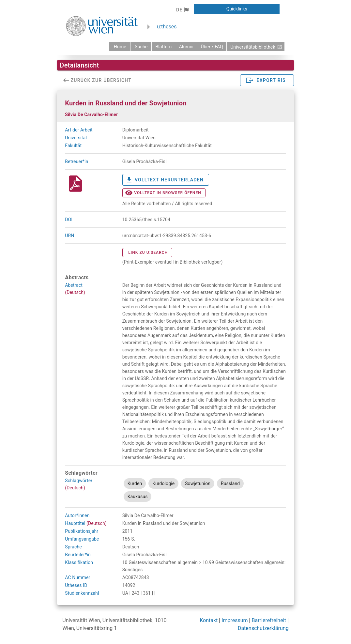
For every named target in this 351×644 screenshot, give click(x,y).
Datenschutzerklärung (263, 628)
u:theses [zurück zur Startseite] (167, 27)
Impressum (235, 620)
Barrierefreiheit (269, 620)
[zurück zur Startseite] (120, 47)
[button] (182, 10)
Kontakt (209, 620)
